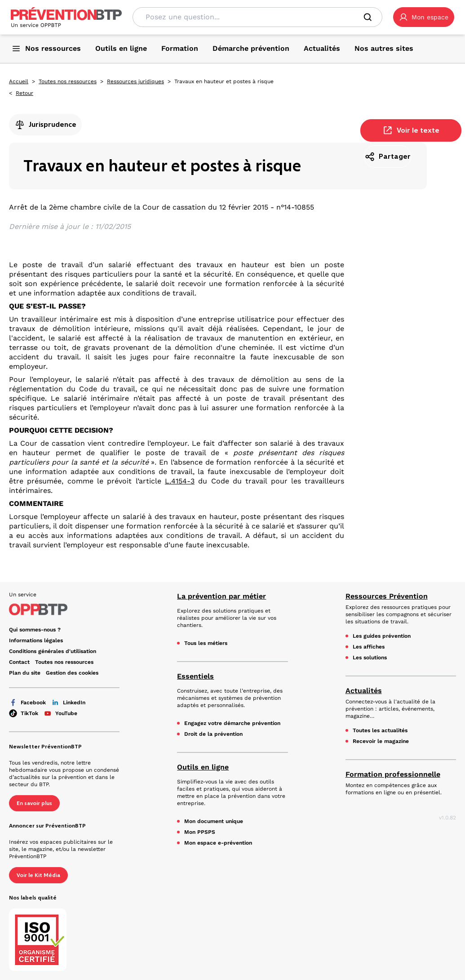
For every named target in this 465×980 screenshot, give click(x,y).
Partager (387, 157)
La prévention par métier (221, 596)
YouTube (60, 713)
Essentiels (195, 676)
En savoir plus (34, 803)
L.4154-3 (180, 481)
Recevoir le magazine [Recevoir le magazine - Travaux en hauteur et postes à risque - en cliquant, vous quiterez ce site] (381, 741)
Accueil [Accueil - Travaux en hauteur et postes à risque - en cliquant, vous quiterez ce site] (19, 81)
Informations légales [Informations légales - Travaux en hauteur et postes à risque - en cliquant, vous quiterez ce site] (36, 640)
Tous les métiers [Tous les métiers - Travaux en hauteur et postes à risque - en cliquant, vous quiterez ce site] (206, 643)
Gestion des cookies (72, 673)
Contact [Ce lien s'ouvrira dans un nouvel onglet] (19, 662)
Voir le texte (411, 130)
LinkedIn (68, 703)
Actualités (364, 691)
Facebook (27, 703)
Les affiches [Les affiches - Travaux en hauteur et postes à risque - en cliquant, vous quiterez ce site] (369, 647)
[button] (424, 17)
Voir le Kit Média (38, 875)
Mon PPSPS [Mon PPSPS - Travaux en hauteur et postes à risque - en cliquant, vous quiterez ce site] (200, 832)
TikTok (24, 713)
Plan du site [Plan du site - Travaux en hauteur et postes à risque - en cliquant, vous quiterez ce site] (25, 673)
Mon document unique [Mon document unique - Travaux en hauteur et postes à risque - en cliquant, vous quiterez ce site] (214, 821)
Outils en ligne (203, 767)
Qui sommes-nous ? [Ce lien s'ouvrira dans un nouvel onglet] (35, 630)
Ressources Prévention (387, 596)
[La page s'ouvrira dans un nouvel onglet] (424, 17)
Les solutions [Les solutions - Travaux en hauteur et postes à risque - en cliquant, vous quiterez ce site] (370, 658)
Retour (24, 93)
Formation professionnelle (393, 774)
